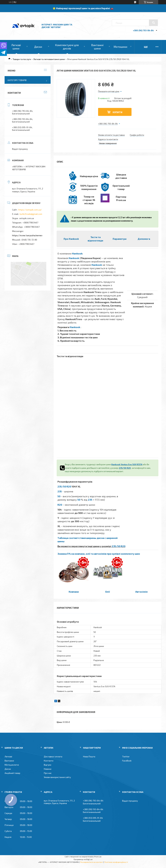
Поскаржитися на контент (92, 862)
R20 (60, 505)
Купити (117, 112)
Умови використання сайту (57, 777)
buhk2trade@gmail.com (31, 214)
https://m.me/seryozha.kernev (27, 235)
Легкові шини (16, 47)
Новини (48, 769)
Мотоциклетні (12, 765)
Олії (108, 592)
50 (59, 496)
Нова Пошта (89, 756)
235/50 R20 (125, 468)
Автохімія (141, 592)
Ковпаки (74, 592)
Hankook (77, 253)
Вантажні (9, 761)
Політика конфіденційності (116, 862)
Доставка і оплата (53, 756)
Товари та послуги (22, 59)
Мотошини (120, 47)
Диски (38, 47)
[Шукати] (153, 23)
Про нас (48, 773)
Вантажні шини (97, 47)
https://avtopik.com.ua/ (30, 210)
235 (60, 491)
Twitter (126, 756)
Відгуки (48, 765)
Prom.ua (98, 857)
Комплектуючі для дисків (67, 47)
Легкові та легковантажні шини (49, 59)
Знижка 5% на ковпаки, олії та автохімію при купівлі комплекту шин (99, 554)
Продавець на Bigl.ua (83, 859)
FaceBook (127, 761)
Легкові (8, 756)
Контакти (49, 761)
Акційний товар (12, 773)
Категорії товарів (17, 80)
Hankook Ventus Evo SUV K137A (127, 464)
